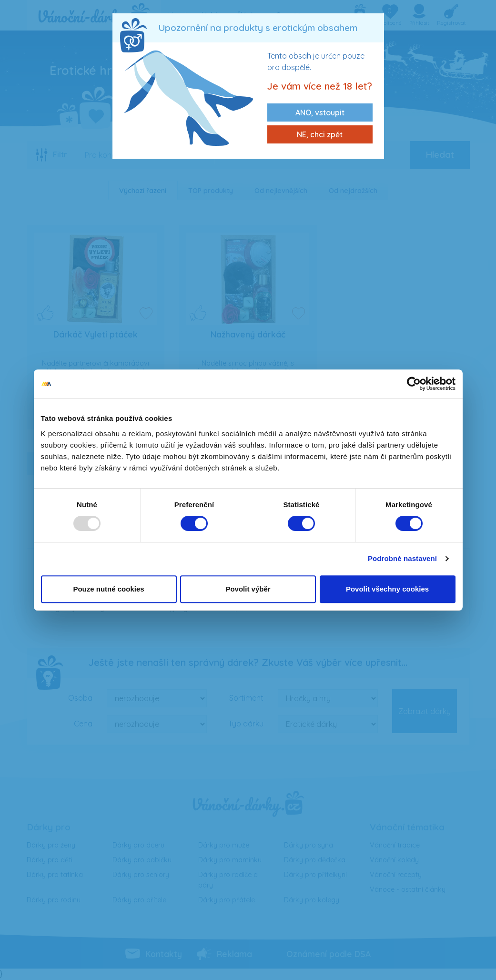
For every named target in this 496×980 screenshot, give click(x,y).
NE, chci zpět (320, 134)
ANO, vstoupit (320, 112)
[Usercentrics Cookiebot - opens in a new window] (414, 384)
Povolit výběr (248, 589)
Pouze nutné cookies (108, 589)
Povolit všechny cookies (387, 589)
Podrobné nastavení (402, 558)
